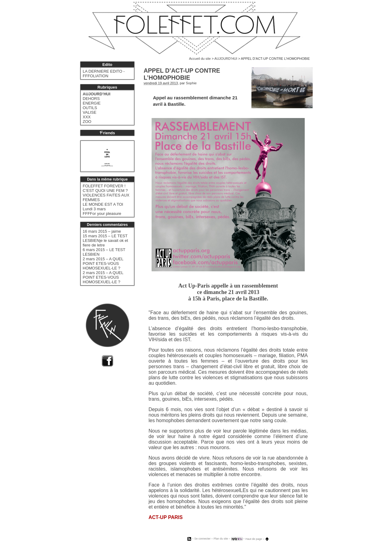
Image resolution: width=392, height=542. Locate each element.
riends (107, 133)
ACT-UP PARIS (166, 517)
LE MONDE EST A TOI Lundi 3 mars (103, 207)
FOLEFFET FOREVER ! (104, 186)
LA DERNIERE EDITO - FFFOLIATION (104, 74)
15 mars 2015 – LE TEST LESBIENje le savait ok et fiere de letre (105, 240)
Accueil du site (200, 59)
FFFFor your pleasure (102, 214)
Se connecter (202, 539)
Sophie (191, 83)
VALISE (90, 112)
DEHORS (91, 99)
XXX (87, 117)
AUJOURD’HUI (226, 59)
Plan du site (221, 539)
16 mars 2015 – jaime (102, 231)
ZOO (87, 122)
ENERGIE (92, 103)
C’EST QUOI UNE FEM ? (105, 191)
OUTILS (90, 108)
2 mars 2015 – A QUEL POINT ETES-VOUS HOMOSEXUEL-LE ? (103, 263)
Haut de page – (257, 539)
